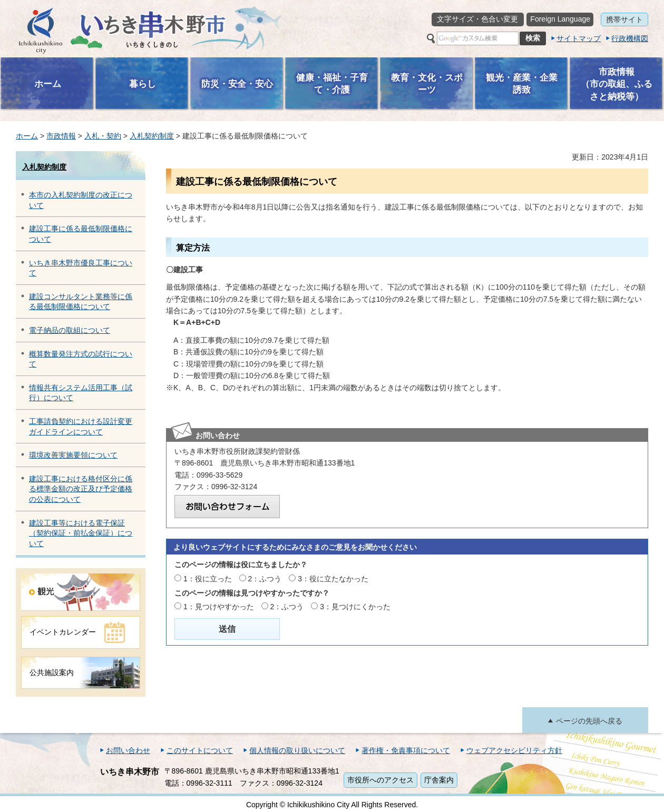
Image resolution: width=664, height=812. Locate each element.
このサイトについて (200, 750)
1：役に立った (208, 579)
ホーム (27, 136)
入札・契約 (103, 136)
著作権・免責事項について (406, 750)
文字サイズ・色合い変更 (477, 19)
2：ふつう (265, 579)
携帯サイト (624, 19)
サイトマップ (579, 38)
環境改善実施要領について (73, 455)
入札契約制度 (152, 136)
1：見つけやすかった (219, 607)
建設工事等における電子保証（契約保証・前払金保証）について (81, 533)
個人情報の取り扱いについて (297, 750)
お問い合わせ (128, 750)
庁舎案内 (439, 780)
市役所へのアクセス (380, 780)
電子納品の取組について (70, 330)
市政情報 (61, 136)
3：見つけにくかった (355, 607)
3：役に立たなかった (333, 579)
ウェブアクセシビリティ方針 (514, 750)
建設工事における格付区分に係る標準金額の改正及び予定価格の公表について (81, 489)
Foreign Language (560, 19)
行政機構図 (630, 38)
